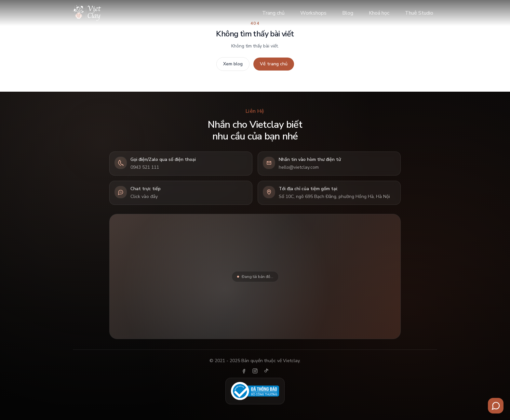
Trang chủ (273, 13)
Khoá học (379, 13)
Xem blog (233, 64)
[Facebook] (244, 371)
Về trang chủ (274, 64)
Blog (348, 13)
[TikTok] (266, 371)
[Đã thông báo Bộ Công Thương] (255, 391)
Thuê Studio (419, 13)
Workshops (313, 13)
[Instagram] (255, 371)
